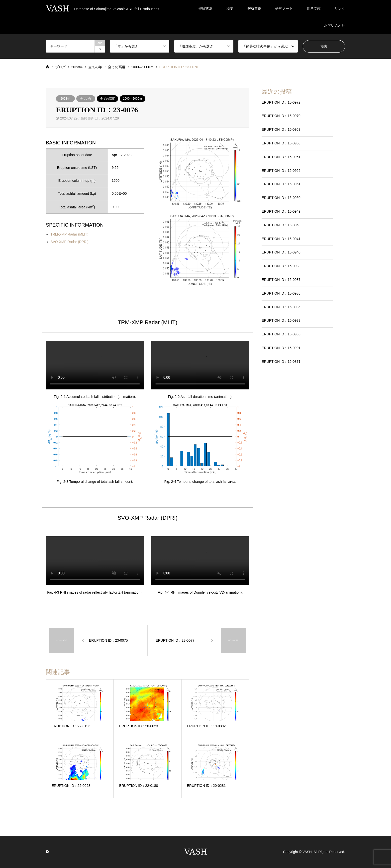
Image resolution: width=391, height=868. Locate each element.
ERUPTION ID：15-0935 (281, 307)
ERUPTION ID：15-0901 (281, 348)
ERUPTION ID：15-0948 (281, 225)
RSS (48, 852)
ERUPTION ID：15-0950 (281, 198)
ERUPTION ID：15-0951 (281, 184)
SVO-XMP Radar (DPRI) (69, 242)
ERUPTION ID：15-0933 (281, 320)
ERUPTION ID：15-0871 (281, 362)
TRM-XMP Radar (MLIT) (69, 234)
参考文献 (314, 8)
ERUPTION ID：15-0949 (281, 211)
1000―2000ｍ (133, 99)
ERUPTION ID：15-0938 (281, 266)
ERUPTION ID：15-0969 (281, 129)
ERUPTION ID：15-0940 (281, 252)
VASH (195, 852)
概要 (230, 8)
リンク (340, 8)
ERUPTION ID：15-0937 (281, 280)
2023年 (65, 99)
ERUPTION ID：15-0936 (281, 293)
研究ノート (284, 8)
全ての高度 (107, 99)
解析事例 (254, 8)
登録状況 (205, 8)
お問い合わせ (335, 25)
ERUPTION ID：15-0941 (281, 239)
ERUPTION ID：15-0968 (281, 143)
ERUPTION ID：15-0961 (281, 157)
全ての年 (86, 99)
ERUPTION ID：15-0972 (281, 102)
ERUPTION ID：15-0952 (281, 171)
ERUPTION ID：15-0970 (281, 116)
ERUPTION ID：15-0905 (281, 334)
